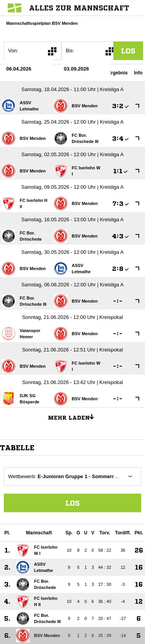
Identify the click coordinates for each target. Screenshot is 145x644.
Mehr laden (74, 417)
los (128, 51)
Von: (13, 51)
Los (72, 503)
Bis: (70, 51)
